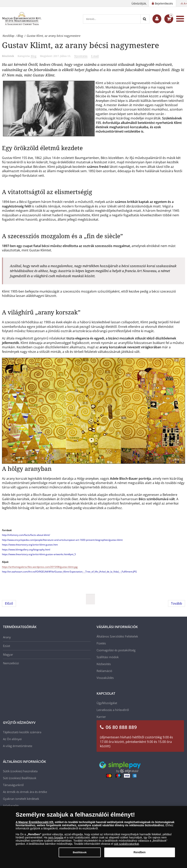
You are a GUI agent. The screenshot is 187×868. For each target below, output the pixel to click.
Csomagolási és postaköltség (116, 650)
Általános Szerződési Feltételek (117, 636)
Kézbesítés (104, 664)
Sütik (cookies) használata (20, 771)
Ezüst (7, 646)
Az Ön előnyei (12, 739)
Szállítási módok (108, 657)
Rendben (140, 855)
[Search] (145, 19)
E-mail (95, 56)
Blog (34, 56)
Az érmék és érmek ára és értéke (25, 792)
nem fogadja (56, 840)
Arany (7, 637)
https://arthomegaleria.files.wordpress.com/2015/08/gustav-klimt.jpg (40, 567)
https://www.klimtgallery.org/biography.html (26, 550)
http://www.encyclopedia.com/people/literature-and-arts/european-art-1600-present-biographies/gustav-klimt (62, 540)
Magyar (8, 654)
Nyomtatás (81, 56)
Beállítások (29, 778)
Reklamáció (104, 671)
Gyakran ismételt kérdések (21, 799)
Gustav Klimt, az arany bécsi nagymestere (80, 45)
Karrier (101, 717)
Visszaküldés (105, 678)
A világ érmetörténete (18, 746)
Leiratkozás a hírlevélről (113, 710)
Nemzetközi (11, 663)
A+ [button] (185, 3)
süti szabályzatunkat (126, 846)
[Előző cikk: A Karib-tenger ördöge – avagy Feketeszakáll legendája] (9, 603)
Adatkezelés (11, 806)
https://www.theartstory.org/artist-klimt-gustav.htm (30, 545)
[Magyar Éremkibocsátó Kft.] (22, 19)
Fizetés (101, 643)
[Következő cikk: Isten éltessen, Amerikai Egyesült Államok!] (177, 603)
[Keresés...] (112, 19)
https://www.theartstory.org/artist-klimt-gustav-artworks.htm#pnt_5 (39, 554)
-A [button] (181, 3)
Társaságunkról (13, 785)
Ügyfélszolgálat (107, 703)
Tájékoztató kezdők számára (22, 732)
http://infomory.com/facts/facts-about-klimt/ (26, 535)
